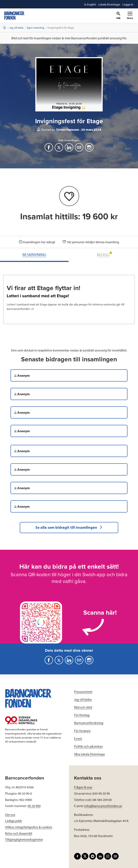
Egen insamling (36, 28)
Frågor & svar (83, 787)
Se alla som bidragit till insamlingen (69, 527)
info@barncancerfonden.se (103, 806)
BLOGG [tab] (105, 254)
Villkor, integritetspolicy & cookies (29, 827)
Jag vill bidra (16, 28)
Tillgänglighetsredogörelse (24, 839)
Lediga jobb (13, 821)
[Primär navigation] (130, 16)
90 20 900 (34, 806)
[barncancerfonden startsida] (14, 16)
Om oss (10, 815)
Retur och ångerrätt (19, 833)
